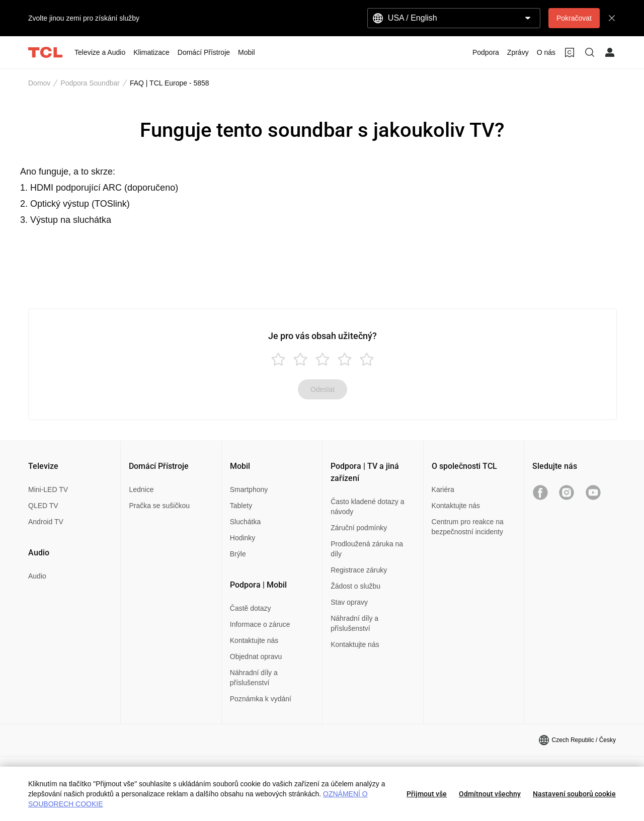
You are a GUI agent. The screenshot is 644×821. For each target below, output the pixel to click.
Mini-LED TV (48, 489)
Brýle (238, 554)
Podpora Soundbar (90, 83)
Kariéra (443, 489)
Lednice (141, 489)
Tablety (241, 506)
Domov (39, 83)
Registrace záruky (359, 570)
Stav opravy (349, 602)
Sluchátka (245, 522)
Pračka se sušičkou (159, 506)
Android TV (46, 522)
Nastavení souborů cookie (574, 794)
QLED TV (43, 506)
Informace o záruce (260, 624)
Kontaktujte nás (254, 640)
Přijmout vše (427, 794)
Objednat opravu (256, 656)
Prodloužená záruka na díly (367, 549)
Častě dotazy (251, 608)
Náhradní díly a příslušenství (254, 678)
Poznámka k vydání (261, 699)
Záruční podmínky (359, 528)
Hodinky (243, 538)
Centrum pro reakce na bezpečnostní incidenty (468, 527)
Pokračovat (574, 18)
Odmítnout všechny (490, 794)
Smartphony (249, 489)
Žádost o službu (355, 586)
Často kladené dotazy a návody (367, 507)
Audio (37, 576)
